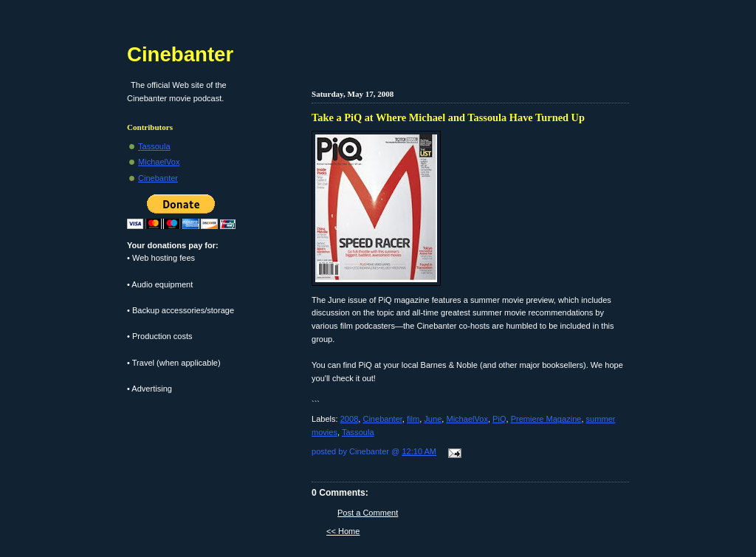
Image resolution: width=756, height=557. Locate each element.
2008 (350, 419)
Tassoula (358, 432)
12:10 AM (419, 451)
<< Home (343, 531)
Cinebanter (382, 419)
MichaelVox (467, 419)
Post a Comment (368, 513)
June (433, 419)
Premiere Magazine (546, 419)
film (413, 419)
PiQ (499, 419)
